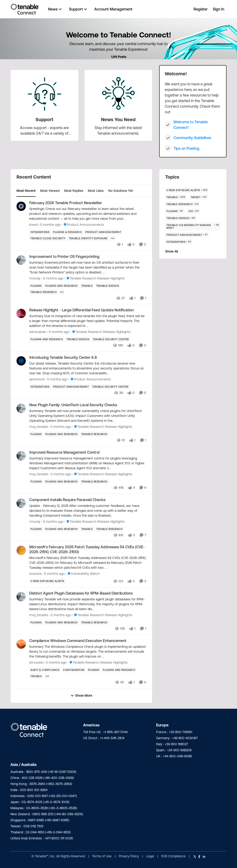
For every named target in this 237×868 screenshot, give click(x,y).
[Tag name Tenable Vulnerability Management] (193, 226)
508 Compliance (174, 856)
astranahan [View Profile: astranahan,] (38, 332)
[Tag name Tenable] (87, 286)
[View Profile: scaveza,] (21, 550)
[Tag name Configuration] (74, 670)
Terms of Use (102, 856)
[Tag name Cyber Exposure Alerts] (47, 581)
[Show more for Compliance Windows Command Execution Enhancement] (47, 676)
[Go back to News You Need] (118, 120)
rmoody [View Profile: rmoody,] (35, 278)
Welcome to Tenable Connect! (191, 125)
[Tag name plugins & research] (67, 232)
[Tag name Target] (199, 197)
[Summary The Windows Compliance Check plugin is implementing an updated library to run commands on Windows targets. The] (88, 652)
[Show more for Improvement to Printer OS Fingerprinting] (62, 292)
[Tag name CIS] (194, 211)
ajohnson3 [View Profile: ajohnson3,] (37, 379)
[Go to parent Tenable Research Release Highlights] (94, 278)
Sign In (219, 9)
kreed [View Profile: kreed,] (33, 225)
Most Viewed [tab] (50, 191)
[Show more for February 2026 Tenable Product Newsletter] (113, 238)
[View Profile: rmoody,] (21, 260)
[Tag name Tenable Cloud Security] (48, 238)
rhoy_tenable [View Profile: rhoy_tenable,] (39, 427)
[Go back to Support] (44, 120)
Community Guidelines (192, 138)
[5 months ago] (50, 225)
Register (201, 9)
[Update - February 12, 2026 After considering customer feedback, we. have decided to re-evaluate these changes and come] (88, 510)
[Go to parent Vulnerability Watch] (83, 574)
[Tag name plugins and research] (62, 286)
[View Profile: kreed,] (21, 206)
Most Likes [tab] (96, 191)
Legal (151, 856)
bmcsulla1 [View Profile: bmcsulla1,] (36, 662)
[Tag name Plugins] (36, 286)
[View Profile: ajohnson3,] (21, 361)
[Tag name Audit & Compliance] (45, 670)
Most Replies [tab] (74, 191)
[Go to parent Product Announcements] (83, 225)
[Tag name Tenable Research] (44, 292)
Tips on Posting (186, 148)
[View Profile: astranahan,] (21, 313)
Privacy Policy (129, 856)
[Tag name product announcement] (103, 232)
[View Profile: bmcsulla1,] (21, 644)
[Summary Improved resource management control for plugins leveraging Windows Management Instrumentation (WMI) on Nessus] (88, 463)
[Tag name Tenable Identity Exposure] (88, 238)
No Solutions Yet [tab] (121, 191)
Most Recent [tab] (26, 191)
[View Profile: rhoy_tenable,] (21, 408)
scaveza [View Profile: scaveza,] (35, 574)
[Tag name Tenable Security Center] (111, 339)
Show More (81, 696)
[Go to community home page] (25, 9)
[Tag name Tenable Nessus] (108, 286)
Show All (172, 251)
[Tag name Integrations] (40, 232)
